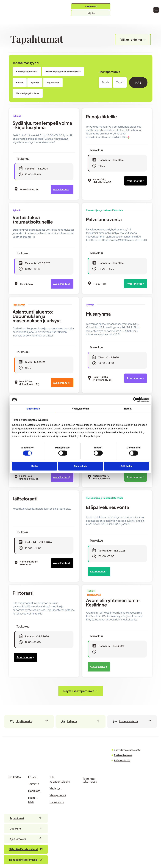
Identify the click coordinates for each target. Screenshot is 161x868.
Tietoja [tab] (128, 409)
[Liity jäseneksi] (29, 721)
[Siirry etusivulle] (17, 10)
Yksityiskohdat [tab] (80, 409)
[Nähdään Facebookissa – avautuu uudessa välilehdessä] (26, 849)
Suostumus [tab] (33, 409)
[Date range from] (106, 82)
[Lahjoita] (80, 721)
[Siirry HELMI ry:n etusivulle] (20, 755)
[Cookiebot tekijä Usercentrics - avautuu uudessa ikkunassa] (135, 400)
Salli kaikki (126, 466)
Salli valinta (81, 466)
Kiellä (34, 466)
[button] (156, 10)
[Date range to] (121, 82)
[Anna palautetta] (132, 721)
